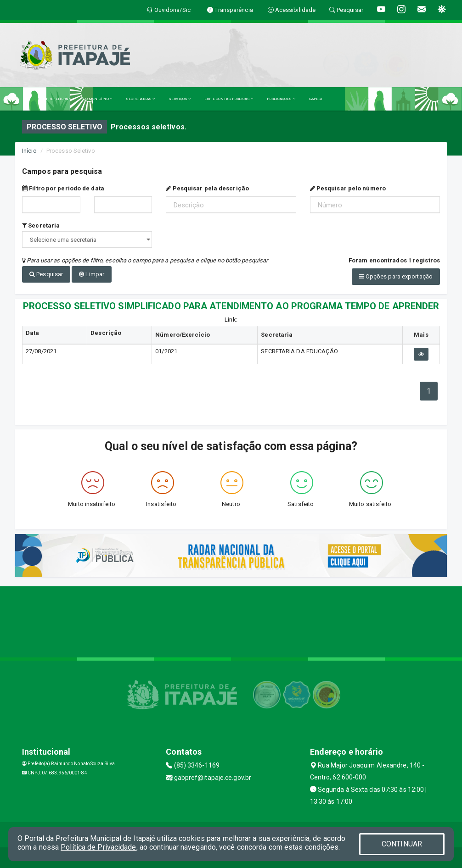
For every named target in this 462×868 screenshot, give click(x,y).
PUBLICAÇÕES (281, 99)
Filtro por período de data (63, 188)
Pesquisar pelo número (348, 188)
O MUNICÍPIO (99, 99)
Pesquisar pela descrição (207, 188)
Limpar (92, 274)
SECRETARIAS (140, 99)
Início (29, 151)
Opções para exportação (396, 276)
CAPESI (316, 99)
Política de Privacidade (98, 847)
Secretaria (41, 225)
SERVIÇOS (180, 99)
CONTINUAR (402, 844)
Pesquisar (46, 274)
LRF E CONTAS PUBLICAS (229, 99)
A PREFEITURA (57, 99)
